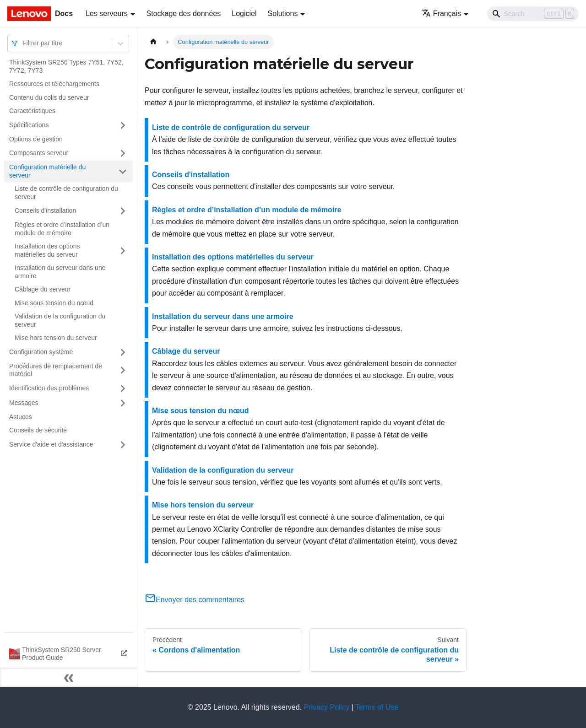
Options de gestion (36, 139)
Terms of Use (377, 707)
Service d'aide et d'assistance (51, 444)
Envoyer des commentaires (195, 600)
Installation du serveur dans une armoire (60, 272)
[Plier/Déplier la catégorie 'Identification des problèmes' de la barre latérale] (123, 388)
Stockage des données (184, 13)
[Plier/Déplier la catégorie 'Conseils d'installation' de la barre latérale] (123, 211)
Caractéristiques (32, 111)
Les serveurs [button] (107, 13)
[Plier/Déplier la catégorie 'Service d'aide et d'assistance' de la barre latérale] (123, 445)
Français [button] (441, 13)
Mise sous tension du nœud (54, 303)
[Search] (533, 14)
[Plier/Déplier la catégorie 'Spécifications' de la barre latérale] (123, 125)
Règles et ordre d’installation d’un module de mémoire (62, 229)
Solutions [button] (283, 13)
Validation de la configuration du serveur (60, 320)
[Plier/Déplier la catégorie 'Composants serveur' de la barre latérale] (123, 153)
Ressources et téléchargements (54, 84)
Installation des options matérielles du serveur (47, 250)
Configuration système (41, 352)
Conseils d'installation (45, 210)
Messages (24, 403)
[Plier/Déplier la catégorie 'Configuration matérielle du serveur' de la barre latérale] (123, 171)
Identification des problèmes (49, 388)
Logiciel (244, 13)
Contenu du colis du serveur (49, 97)
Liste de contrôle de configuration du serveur (66, 193)
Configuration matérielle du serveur (47, 171)
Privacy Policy (327, 707)
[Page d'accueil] (153, 42)
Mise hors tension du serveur (56, 338)
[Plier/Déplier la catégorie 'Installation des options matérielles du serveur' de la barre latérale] (123, 251)
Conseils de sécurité (38, 430)
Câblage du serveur (43, 289)
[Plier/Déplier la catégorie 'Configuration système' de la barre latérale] (123, 352)
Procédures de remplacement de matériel (56, 370)
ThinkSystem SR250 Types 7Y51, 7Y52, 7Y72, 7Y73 (66, 66)
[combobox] (23, 43)
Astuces (21, 417)
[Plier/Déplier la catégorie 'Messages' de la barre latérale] (123, 403)
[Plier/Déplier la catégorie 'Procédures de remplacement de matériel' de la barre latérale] (123, 370)
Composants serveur (39, 153)
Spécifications (29, 125)
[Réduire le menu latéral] (69, 678)
